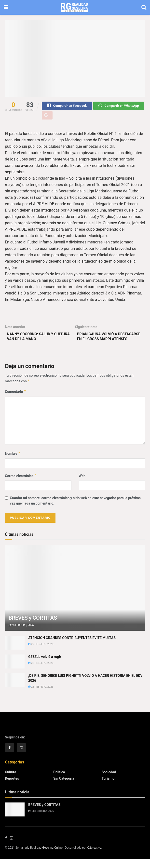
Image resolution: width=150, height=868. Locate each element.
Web (82, 485)
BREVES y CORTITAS (33, 627)
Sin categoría (64, 788)
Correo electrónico (21, 485)
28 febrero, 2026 (21, 634)
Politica (59, 781)
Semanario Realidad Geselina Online (39, 857)
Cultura (11, 781)
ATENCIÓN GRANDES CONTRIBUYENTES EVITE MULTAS (72, 647)
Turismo (108, 788)
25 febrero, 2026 (41, 696)
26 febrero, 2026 (41, 672)
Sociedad (109, 781)
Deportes (12, 788)
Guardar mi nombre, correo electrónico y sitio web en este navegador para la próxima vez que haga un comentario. (75, 510)
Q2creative (94, 857)
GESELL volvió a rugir (45, 666)
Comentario (16, 401)
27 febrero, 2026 (41, 653)
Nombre (13, 463)
